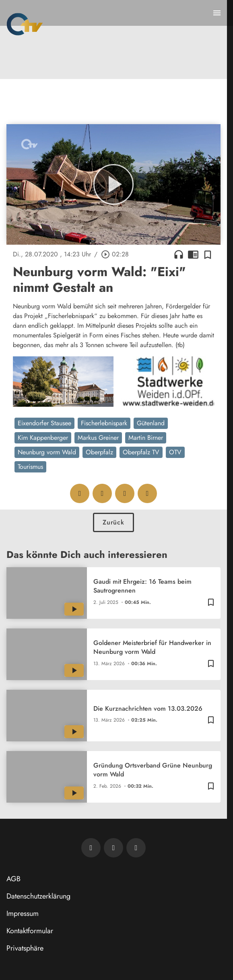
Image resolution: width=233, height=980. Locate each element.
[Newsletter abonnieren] (91, 848)
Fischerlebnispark (104, 423)
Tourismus (30, 467)
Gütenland (151, 423)
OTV (175, 452)
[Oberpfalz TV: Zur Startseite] (25, 24)
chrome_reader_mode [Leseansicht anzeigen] (193, 254)
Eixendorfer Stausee (44, 423)
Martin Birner (146, 438)
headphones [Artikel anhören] (179, 254)
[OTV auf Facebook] (113, 848)
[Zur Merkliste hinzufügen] (208, 254)
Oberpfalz (99, 452)
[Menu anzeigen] (217, 13)
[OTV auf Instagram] (136, 848)
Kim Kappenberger (43, 438)
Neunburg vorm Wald (47, 452)
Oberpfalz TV (141, 452)
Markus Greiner (98, 438)
